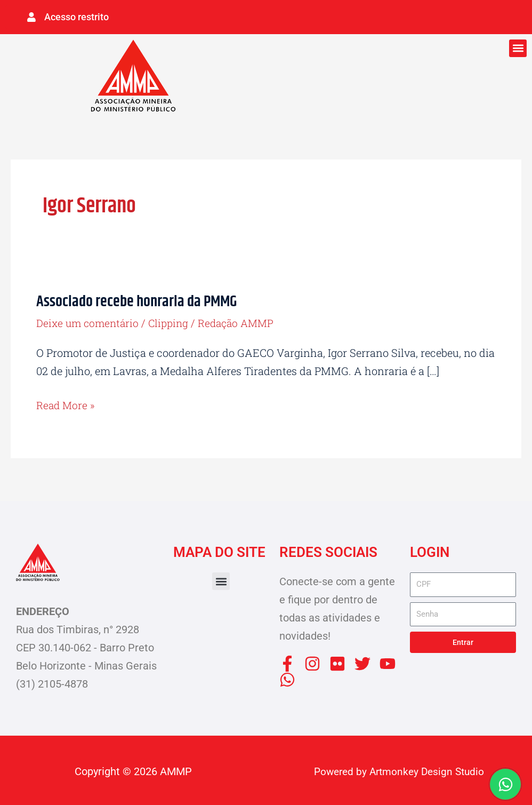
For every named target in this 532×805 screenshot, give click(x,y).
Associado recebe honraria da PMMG (140, 300)
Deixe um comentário (89, 321)
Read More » (66, 402)
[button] (518, 47)
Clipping (173, 321)
